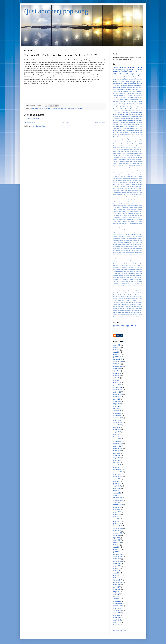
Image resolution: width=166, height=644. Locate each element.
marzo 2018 (117, 573)
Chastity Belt (129, 119)
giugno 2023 (117, 430)
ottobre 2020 (117, 502)
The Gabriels (125, 287)
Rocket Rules (138, 128)
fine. (138, 113)
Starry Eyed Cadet (134, 272)
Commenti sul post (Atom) (38, 126)
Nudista (140, 252)
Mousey (140, 248)
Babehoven (126, 194)
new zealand (131, 84)
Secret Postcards (125, 264)
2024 (120, 74)
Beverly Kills (123, 138)
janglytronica (135, 99)
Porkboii (133, 258)
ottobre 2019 (117, 531)
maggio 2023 (117, 432)
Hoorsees (121, 233)
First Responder (138, 146)
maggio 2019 (117, 542)
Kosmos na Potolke (118, 241)
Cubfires (123, 210)
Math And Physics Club (136, 244)
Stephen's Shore (123, 130)
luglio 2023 (116, 427)
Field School (136, 217)
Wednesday (120, 134)
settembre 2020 (118, 505)
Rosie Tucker (133, 262)
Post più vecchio (100, 123)
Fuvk (114, 150)
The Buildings (136, 283)
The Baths (139, 281)
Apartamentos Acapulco (128, 91)
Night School (122, 252)
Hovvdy (133, 233)
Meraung (123, 246)
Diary (141, 142)
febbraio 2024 (117, 411)
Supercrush (139, 277)
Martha (127, 244)
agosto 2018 (117, 564)
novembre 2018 (118, 557)
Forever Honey (138, 219)
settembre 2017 (118, 582)
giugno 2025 (117, 373)
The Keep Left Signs (122, 291)
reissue (125, 136)
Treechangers (116, 302)
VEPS (122, 304)
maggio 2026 (117, 347)
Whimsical (133, 306)
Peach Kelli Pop (127, 256)
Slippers (124, 266)
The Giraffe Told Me (134, 287)
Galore (118, 225)
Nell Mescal (139, 250)
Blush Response (132, 198)
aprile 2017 (116, 594)
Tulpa (127, 302)
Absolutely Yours (125, 186)
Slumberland (116, 268)
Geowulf (134, 225)
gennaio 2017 (117, 601)
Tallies (115, 281)
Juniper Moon (130, 237)
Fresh (120, 103)
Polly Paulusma (127, 258)
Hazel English (123, 86)
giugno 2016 (117, 618)
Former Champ (117, 221)
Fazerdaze (116, 146)
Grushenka (130, 229)
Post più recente (30, 123)
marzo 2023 (117, 437)
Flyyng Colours (130, 219)
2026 (115, 80)
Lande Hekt (129, 241)
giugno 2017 (117, 589)
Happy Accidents (123, 122)
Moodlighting (134, 248)
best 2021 (115, 184)
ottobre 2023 (117, 420)
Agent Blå (116, 115)
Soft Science (116, 167)
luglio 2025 (116, 371)
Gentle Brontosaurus (126, 225)
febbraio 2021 (117, 493)
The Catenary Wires (134, 171)
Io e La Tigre (133, 235)
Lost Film (118, 155)
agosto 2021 (117, 479)
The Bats (118, 171)
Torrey (115, 301)
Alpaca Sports (124, 115)
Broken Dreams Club (132, 117)
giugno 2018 (117, 566)
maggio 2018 (117, 568)
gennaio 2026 (117, 357)
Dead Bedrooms (135, 142)
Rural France (126, 163)
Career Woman (121, 119)
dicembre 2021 (118, 470)
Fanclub (137, 215)
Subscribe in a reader (120, 630)
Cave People (124, 206)
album (36, 108)
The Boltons (116, 283)
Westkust (128, 306)
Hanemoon (116, 231)
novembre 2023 (118, 418)
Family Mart (131, 215)
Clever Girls (131, 206)
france (115, 82)
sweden (128, 76)
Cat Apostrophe (117, 206)
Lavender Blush (135, 153)
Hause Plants (133, 150)
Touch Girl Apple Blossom (134, 301)
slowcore (130, 136)
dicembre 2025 (118, 359)
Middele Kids (135, 246)
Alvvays (140, 136)
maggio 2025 (117, 376)
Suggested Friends (125, 277)
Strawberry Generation (136, 275)
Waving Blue (130, 181)
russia (139, 184)
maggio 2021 (117, 486)
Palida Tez (119, 107)
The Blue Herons (124, 82)
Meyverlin (121, 157)
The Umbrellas (133, 132)
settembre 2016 (118, 611)
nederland (128, 184)
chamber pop (138, 134)
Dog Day (140, 212)
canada (140, 80)
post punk (139, 78)
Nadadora (123, 250)
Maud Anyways (117, 246)
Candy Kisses (128, 204)
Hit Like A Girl (138, 231)
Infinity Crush (126, 235)
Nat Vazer (129, 250)
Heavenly (139, 150)
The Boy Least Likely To (126, 283)
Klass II (135, 239)
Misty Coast (127, 157)
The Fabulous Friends (130, 285)
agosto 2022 (117, 451)
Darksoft (128, 142)
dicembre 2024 (118, 387)
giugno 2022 (117, 455)
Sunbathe (131, 130)
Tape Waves (136, 169)
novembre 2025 (118, 362)
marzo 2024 (117, 408)
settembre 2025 (118, 366)
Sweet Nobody (125, 169)
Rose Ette (124, 262)
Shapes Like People (123, 165)
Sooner (129, 270)
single (132, 74)
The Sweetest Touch (133, 297)
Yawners (122, 308)
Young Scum (127, 182)
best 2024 (129, 312)
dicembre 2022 (118, 441)
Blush (137, 138)
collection (123, 184)
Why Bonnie (127, 134)
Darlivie (128, 210)
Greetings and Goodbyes (120, 229)
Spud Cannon (120, 272)
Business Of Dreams (136, 202)
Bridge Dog (136, 200)
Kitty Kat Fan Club (128, 239)
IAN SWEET (139, 233)
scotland (136, 86)
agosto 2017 (117, 585)
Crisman (115, 210)
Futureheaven (129, 120)
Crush (119, 210)
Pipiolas (121, 258)
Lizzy (118, 243)
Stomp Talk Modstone (130, 273)
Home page (65, 123)
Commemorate (125, 208)
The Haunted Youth (122, 132)
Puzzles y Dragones (118, 260)
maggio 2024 (117, 404)
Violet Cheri (133, 304)
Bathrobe (136, 194)
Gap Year (136, 120)
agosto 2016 (117, 613)
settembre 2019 (118, 533)
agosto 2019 (117, 535)
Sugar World (116, 277)
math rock (124, 316)
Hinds (137, 103)
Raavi (126, 260)
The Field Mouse (117, 287)
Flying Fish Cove (132, 101)
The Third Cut (127, 299)
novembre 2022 (118, 444)
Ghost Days (125, 103)
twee (140, 70)
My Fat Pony (116, 250)
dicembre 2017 (118, 580)
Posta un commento (33, 119)
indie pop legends (125, 99)
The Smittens (131, 295)
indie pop (41, 108)
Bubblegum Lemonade (123, 202)
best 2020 (139, 182)
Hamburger (127, 150)
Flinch (114, 148)
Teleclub (137, 130)
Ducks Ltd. (139, 119)
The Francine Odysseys (126, 173)
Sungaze (137, 97)
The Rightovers (131, 179)
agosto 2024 (117, 397)
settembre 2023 (118, 423)
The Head (119, 289)
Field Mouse (129, 217)
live (120, 316)
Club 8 (140, 93)
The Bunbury (124, 171)
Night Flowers (138, 95)
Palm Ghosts (129, 254)
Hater (125, 95)
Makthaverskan (133, 105)
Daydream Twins (117, 212)
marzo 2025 (117, 380)
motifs (133, 316)
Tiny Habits (139, 299)
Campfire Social (117, 140)
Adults (118, 188)
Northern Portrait (133, 252)
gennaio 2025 (117, 385)
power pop (122, 76)
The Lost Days (131, 291)
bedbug (127, 310)
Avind (129, 93)
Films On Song (129, 146)
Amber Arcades (138, 188)
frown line (130, 314)
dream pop (117, 70)
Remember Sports (118, 163)
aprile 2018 (116, 571)
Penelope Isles (135, 256)
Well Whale (121, 306)
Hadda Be (139, 229)
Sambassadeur (117, 264)
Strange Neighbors (124, 275)
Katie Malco (119, 153)
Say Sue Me (134, 90)
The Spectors (138, 295)
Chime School (125, 140)
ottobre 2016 (117, 608)
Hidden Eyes (138, 122)
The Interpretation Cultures (129, 289)
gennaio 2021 (117, 495)
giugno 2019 (117, 540)
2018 (140, 82)
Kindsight (129, 88)
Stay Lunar (121, 273)
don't (120, 314)
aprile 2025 (116, 378)
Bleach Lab (139, 84)
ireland (120, 136)
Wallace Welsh (122, 181)
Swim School (117, 109)
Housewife (129, 151)
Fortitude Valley (126, 221)
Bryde (140, 138)
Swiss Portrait (125, 109)
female (131, 70)
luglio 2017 (116, 587)
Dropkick (123, 144)
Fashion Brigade (122, 217)
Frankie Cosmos (121, 148)
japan (119, 91)
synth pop (123, 318)
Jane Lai (140, 235)
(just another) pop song (56, 11)
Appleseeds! (130, 192)
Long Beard (124, 243)
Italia (114, 105)
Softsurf (123, 167)
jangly (52, 108)
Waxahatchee (138, 181)
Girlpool (136, 227)
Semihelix (132, 264)
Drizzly (115, 213)
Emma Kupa (116, 120)
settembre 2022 (118, 448)
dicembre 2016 (118, 604)
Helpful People (117, 151)
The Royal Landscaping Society (131, 293)
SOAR (131, 163)
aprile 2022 (116, 460)
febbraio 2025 (117, 383)
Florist (118, 219)
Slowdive (134, 266)
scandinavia (131, 78)
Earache (125, 213)
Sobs (138, 268)
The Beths (124, 84)
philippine (137, 316)
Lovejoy (129, 243)
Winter (132, 134)
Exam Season (123, 215)
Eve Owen (116, 215)
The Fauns (139, 285)
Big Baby (136, 196)
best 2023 (123, 312)
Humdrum (135, 151)
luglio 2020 (116, 510)
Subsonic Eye (124, 97)
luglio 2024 (116, 399)
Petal (141, 256)
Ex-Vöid (122, 120)
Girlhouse (132, 103)
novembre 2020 (118, 500)
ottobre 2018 (117, 559)
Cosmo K (139, 208)
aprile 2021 (116, 488)
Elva (141, 213)
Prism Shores (126, 161)
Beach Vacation (121, 117)
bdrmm (123, 310)
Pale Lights (132, 159)
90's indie (135, 136)
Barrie (131, 194)
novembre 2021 (118, 472)
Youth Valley (135, 308)
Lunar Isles (119, 105)
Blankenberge (124, 198)
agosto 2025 (117, 369)
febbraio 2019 (117, 549)
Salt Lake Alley (127, 107)
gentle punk (135, 314)
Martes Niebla (121, 244)
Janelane (115, 237)
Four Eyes (134, 221)
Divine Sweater (133, 212)
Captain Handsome (137, 204)
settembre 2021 (118, 477)
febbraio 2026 (117, 354)
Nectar (133, 250)
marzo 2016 (117, 625)
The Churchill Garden (119, 113)
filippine (123, 314)
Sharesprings (132, 165)
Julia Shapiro (122, 237)
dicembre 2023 (118, 416)
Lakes (125, 241)
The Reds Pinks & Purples (125, 80)
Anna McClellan (138, 190)
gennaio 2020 (117, 524)
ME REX (126, 105)
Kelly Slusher (138, 237)
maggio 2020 (117, 514)
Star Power (126, 272)
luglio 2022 (116, 453)
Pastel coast (139, 159)
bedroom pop (117, 84)
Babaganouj (116, 138)
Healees (131, 122)
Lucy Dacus (135, 243)
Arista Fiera (136, 192)
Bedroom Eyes (124, 196)
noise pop (123, 78)
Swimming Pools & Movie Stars (121, 279)
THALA (131, 169)
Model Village (120, 248)
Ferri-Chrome (122, 146)
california (128, 113)
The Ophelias (127, 177)
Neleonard (126, 126)
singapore (118, 318)
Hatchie (121, 95)
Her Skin (125, 231)
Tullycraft (123, 302)
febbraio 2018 (117, 575)
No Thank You (125, 159)
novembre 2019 (118, 528)
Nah (120, 159)
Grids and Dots (120, 150)
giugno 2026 (117, 345)
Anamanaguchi (117, 190)
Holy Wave (116, 233)
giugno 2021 (117, 484)
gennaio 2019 (117, 552)
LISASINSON (136, 88)
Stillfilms (140, 167)
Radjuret (130, 260)
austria (119, 310)
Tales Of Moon (138, 279)
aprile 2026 (116, 350)
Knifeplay (140, 239)
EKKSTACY (120, 213)
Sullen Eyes (133, 277)
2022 (130, 72)
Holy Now (116, 124)
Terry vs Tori (120, 281)
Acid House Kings (134, 186)
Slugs (140, 266)
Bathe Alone (119, 101)
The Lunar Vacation (133, 175)
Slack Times (119, 266)
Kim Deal (121, 239)
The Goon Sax (136, 173)
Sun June (131, 97)
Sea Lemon (116, 97)
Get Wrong (139, 225)
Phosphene (116, 258)
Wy (119, 308)
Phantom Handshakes (136, 126)
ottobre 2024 (117, 392)
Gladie (140, 227)
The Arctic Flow (132, 281)
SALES (140, 262)
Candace (121, 204)
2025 (115, 74)
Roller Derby (126, 90)
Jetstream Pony (123, 93)
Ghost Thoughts (117, 227)
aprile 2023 (116, 434)
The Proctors (123, 179)
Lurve (121, 124)
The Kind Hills (123, 175)
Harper (121, 231)
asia (135, 80)
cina (119, 184)
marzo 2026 (117, 352)
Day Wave (133, 210)
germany (115, 136)
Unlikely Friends (138, 302)
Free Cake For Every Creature (134, 148)
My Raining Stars (118, 126)
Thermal (133, 299)
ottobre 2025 (117, 364)
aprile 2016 (116, 622)
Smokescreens (123, 268)
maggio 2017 (117, 592)
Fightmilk (115, 95)
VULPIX (115, 181)
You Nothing (121, 182)
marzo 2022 (117, 462)
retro (141, 113)
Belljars (131, 196)
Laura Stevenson (127, 153)
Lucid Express (125, 155)
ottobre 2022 (117, 446)
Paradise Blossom (118, 256)
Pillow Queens (117, 128)
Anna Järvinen (130, 190)
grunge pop (116, 316)
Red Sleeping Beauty (128, 128)
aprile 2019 (116, 545)
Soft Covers (124, 270)
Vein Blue (127, 304)
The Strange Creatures (119, 297)
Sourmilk (135, 167)
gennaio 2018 (117, 578)
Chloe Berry (134, 93)
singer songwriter (120, 72)
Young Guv (128, 308)
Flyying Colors (123, 219)
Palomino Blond (138, 254)
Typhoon (131, 302)
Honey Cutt (123, 151)
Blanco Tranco (117, 198)
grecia (140, 314)
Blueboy (133, 138)
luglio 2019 (116, 538)
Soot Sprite (128, 167)
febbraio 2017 (117, 599)
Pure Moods (139, 258)
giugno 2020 (117, 512)
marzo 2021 (117, 491)
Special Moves (135, 270)
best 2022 (118, 312)
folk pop (133, 76)
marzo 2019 (117, 547)
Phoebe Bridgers (117, 161)
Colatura (136, 206)
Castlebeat (116, 86)
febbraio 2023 (117, 439)
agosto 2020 (117, 507)
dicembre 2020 (118, 498)
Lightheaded (136, 241)
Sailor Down (136, 163)
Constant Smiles (133, 208)
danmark (133, 113)
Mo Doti (115, 248)
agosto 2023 (117, 425)
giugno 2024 (117, 401)
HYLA (134, 229)
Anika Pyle (123, 190)
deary (117, 314)
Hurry (140, 103)
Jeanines (123, 88)
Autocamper (120, 194)
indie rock (47, 108)
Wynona (115, 182)
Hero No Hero (131, 231)
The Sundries (138, 179)
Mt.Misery (139, 124)
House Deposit (127, 233)
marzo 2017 (117, 597)
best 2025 (134, 312)
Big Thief (128, 138)
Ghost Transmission (128, 227)
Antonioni (124, 192)
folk (126, 314)
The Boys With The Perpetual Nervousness (70, 108)
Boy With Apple (128, 200)
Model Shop (134, 157)
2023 (126, 74)
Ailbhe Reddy (123, 188)
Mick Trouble (129, 246)
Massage (130, 95)
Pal (124, 254)
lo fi (118, 78)
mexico (129, 316)
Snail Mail (133, 268)
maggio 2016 (117, 620)
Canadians (116, 204)
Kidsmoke (115, 239)
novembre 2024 (118, 390)
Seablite (115, 130)
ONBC (115, 254)
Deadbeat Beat (125, 212)
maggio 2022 (117, 458)
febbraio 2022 (117, 465)
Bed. (118, 196)
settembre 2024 (118, 394)
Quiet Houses (134, 161)
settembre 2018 (118, 561)
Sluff (138, 266)
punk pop (139, 76)
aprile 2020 (116, 517)
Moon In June (132, 124)
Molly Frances (127, 248)
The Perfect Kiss (117, 293)
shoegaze (139, 74)
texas (127, 318)
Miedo (140, 246)
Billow (140, 196)
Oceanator (120, 254)
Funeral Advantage (133, 223)
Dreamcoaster (116, 144)
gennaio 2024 (117, 413)
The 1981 (126, 281)
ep (127, 70)
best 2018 (137, 310)
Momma (125, 124)
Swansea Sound (117, 169)
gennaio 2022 (117, 467)
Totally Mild (121, 301)
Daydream (139, 210)
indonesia (131, 86)
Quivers (140, 161)
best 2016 (134, 182)
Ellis (125, 101)
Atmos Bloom (133, 115)
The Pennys (139, 291)
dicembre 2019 (118, 526)
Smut (129, 268)
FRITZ (140, 144)
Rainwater (136, 260)
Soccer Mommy (137, 107)
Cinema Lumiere (133, 140)
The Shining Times (123, 295)
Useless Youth (117, 304)
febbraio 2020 (117, 521)
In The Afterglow (117, 235)
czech (138, 312)
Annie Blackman (117, 192)
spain (56, 108)
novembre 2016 (118, 606)
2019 (33, 108)
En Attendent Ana (132, 144)
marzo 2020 (117, 519)
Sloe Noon (129, 266)
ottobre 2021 (117, 474)
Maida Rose (133, 155)
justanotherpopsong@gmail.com (125, 326)
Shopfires (137, 264)
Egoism (118, 88)
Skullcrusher (139, 165)
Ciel (134, 119)
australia (116, 76)
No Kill (127, 252)
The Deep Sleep (120, 285)
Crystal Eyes (122, 142)
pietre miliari (134, 184)
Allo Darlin (130, 188)
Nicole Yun (116, 252)
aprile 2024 (116, 406)
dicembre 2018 (118, 554)
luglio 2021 (116, 481)
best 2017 (132, 310)
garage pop (134, 82)
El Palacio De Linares (133, 213)
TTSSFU (132, 279)
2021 (136, 70)
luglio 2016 (116, 615)
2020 (140, 72)
